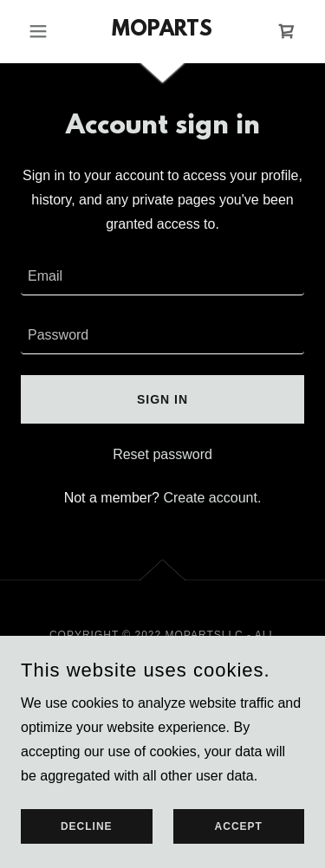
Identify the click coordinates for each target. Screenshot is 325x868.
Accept (239, 826)
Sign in (162, 399)
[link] (162, 31)
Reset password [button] (162, 454)
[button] (42, 31)
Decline (87, 826)
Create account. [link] (212, 498)
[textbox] (162, 276)
